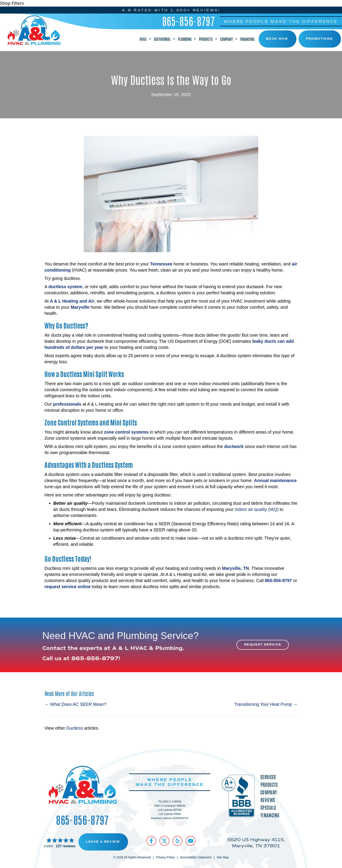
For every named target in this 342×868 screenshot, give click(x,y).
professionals (67, 404)
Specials (268, 807)
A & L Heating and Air (72, 301)
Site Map (223, 857)
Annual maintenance (275, 480)
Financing (247, 39)
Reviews (268, 799)
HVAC (146, 39)
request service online (68, 586)
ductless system (65, 286)
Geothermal (165, 39)
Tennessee (161, 263)
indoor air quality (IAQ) (257, 509)
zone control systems (126, 432)
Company (229, 39)
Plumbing (187, 39)
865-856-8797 (189, 20)
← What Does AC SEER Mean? (75, 704)
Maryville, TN (235, 568)
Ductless (75, 728)
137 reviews (66, 846)
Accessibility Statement (196, 857)
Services (268, 776)
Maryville (80, 307)
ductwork (234, 446)
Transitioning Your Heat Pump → (266, 704)
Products (208, 39)
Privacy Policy (165, 857)
